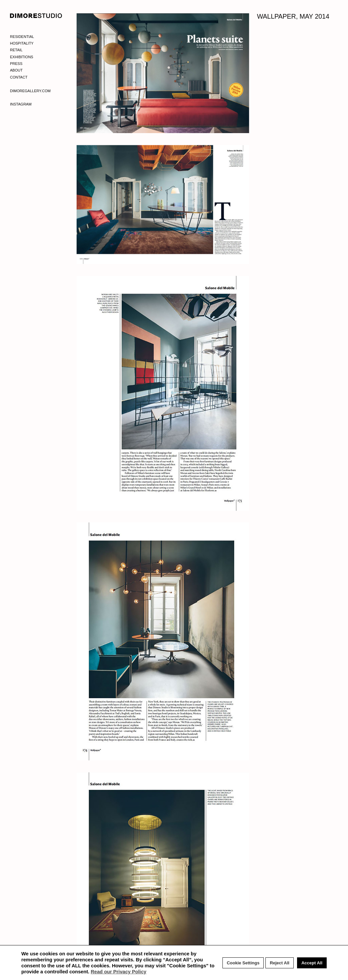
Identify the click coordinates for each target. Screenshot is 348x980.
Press (16, 64)
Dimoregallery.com (30, 91)
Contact (19, 77)
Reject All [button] (280, 963)
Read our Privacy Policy (118, 972)
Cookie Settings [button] (243, 963)
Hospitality (22, 43)
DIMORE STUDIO (36, 16)
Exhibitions (22, 57)
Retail (16, 50)
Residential (22, 37)
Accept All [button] (312, 963)
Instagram (21, 104)
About (16, 70)
